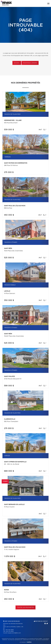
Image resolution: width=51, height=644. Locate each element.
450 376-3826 (10, 631)
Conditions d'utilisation (29, 640)
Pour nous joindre (30, 63)
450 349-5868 (10, 630)
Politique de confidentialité (15, 640)
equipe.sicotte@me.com (14, 633)
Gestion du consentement (42, 640)
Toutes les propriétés (25, 608)
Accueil (17, 63)
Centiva (29, 642)
